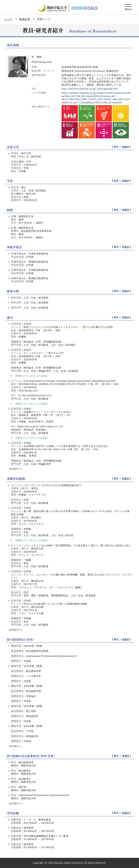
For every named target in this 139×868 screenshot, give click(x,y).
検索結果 (25, 19)
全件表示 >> (16, 469)
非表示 (126, 147)
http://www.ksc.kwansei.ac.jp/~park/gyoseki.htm (90, 89)
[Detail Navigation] (128, 8)
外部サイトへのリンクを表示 (29, 376)
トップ (8, 19)
